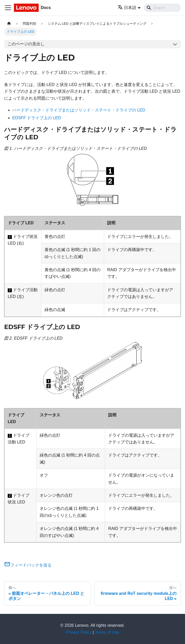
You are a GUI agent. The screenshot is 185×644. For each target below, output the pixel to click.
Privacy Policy (79, 632)
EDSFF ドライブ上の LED (37, 118)
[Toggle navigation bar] (8, 8)
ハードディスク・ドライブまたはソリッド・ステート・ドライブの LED (79, 110)
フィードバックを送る (28, 565)
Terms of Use (107, 632)
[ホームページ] (9, 24)
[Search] (162, 8)
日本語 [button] (127, 8)
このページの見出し (26, 44)
